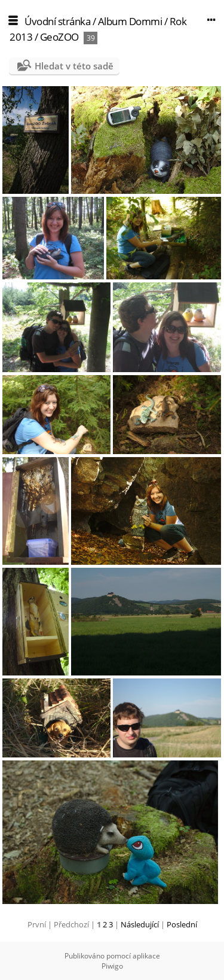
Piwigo (112, 966)
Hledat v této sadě (74, 66)
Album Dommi (130, 21)
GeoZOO (59, 37)
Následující (140, 924)
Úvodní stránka (57, 21)
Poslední (182, 924)
